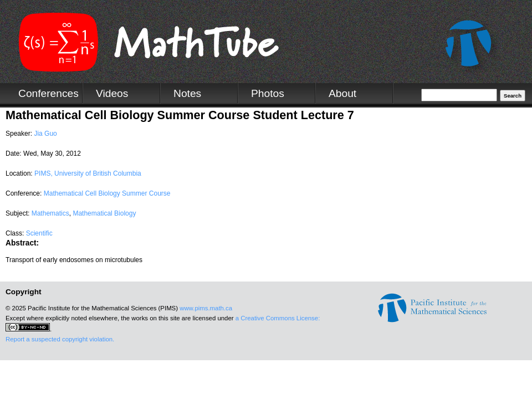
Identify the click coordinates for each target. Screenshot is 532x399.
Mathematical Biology (104, 213)
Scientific (39, 233)
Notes (187, 93)
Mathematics (50, 213)
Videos (112, 93)
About (342, 93)
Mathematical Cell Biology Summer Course (107, 193)
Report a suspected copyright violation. (60, 339)
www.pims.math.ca (206, 308)
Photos (268, 93)
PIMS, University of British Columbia (88, 173)
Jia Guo (45, 134)
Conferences (48, 93)
